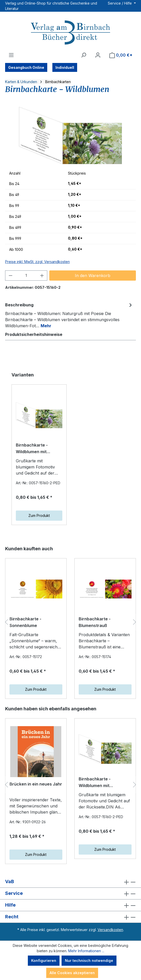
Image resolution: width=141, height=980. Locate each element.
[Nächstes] (135, 622)
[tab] (69, 315)
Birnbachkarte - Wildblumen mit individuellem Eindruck (38, 449)
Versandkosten (110, 930)
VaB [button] (70, 882)
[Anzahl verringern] (10, 276)
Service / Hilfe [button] (120, 3)
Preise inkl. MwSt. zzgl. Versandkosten (37, 262)
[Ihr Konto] (98, 55)
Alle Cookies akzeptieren (72, 973)
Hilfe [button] (70, 905)
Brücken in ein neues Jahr (36, 784)
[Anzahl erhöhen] (42, 276)
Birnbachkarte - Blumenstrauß (95, 622)
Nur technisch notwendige (89, 961)
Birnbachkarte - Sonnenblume (25, 622)
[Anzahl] (26, 276)
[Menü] (11, 55)
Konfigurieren (44, 961)
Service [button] (70, 893)
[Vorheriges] (6, 622)
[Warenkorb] (121, 55)
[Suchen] (84, 55)
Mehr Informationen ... (86, 951)
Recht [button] (70, 917)
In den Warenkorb (93, 276)
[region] (70, 135)
